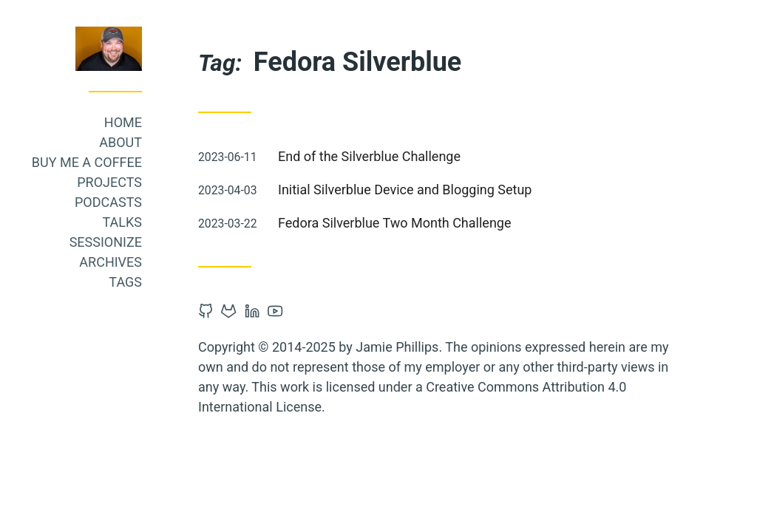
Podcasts (173, 202)
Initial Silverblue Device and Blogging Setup (470, 190)
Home (188, 122)
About (186, 142)
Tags (190, 282)
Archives (176, 262)
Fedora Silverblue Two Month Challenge (459, 223)
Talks (187, 222)
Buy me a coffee (152, 162)
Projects (174, 182)
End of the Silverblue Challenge (434, 156)
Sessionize (171, 242)
